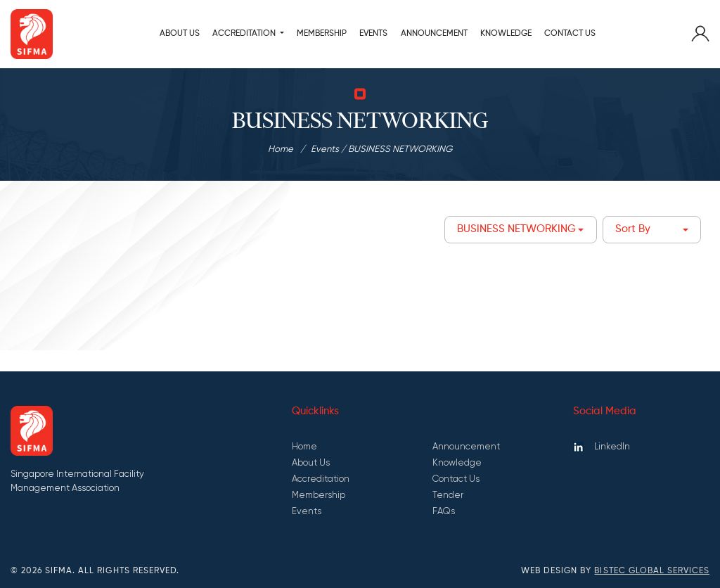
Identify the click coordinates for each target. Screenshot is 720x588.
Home (281, 149)
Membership (319, 495)
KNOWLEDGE (506, 33)
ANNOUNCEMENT (434, 33)
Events (373, 33)
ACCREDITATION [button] (245, 33)
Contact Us (570, 33)
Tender (448, 495)
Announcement (466, 446)
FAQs (444, 511)
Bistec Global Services (652, 571)
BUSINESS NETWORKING (516, 229)
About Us (180, 33)
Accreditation (321, 479)
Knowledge (457, 462)
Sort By (633, 229)
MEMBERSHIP (322, 33)
